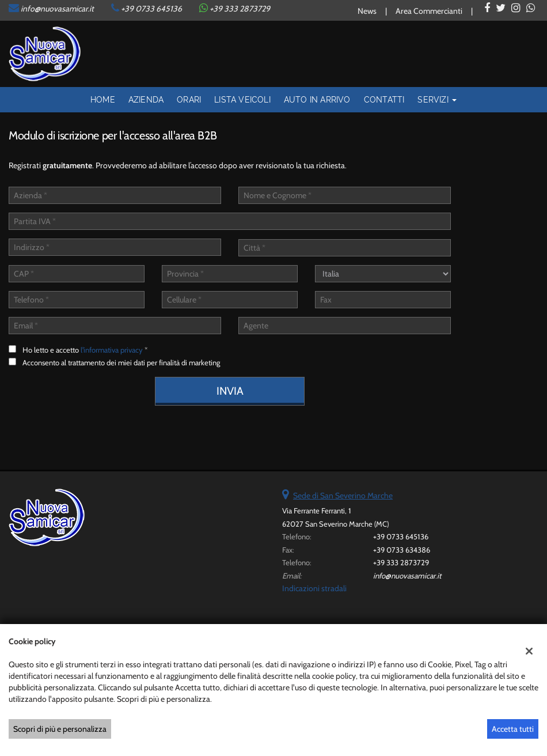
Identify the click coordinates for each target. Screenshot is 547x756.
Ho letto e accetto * (85, 350)
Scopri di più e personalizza (60, 729)
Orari (189, 100)
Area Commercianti (429, 11)
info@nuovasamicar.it (57, 9)
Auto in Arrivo (317, 100)
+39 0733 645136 (151, 9)
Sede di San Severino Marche (343, 496)
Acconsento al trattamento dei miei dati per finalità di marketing (121, 362)
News (367, 11)
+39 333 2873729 (401, 562)
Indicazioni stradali (314, 588)
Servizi (437, 100)
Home (103, 100)
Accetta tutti (513, 729)
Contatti (384, 100)
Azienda (146, 100)
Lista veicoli (242, 100)
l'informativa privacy (112, 350)
